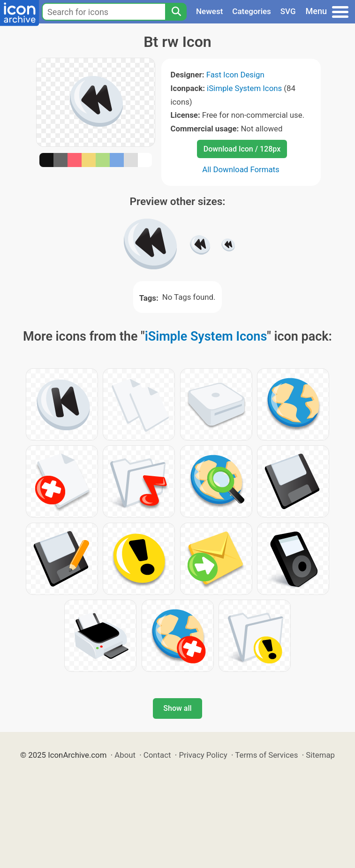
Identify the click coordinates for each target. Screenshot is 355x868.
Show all (177, 708)
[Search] (176, 12)
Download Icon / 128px (242, 149)
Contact (157, 755)
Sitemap (320, 755)
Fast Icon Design (235, 75)
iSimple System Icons (244, 88)
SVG (288, 11)
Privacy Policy (203, 755)
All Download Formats (241, 169)
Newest (209, 11)
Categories (252, 11)
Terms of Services (266, 755)
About (125, 755)
